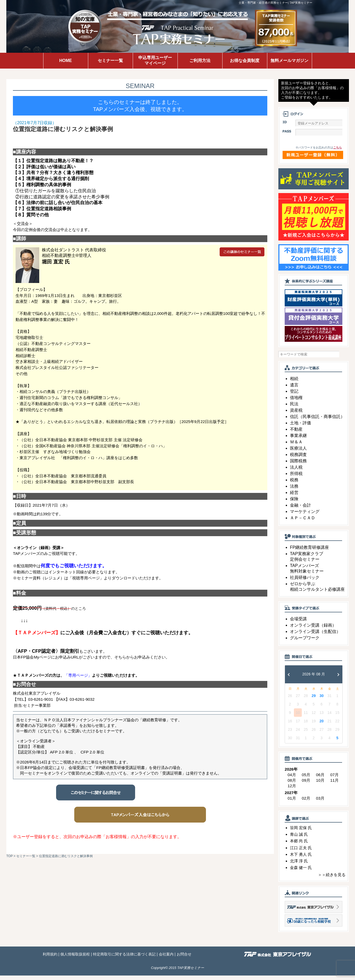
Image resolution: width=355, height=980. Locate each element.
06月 (320, 779)
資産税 (296, 415)
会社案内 (166, 959)
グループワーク (305, 642)
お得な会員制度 (245, 61)
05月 (306, 779)
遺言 (294, 389)
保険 (294, 503)
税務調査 (298, 459)
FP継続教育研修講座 (309, 552)
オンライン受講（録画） (313, 630)
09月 (306, 785)
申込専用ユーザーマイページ (155, 60)
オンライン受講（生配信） (315, 636)
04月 (292, 779)
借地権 (296, 402)
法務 (294, 491)
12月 (292, 790)
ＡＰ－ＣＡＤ (303, 522)
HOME (66, 61)
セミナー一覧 (110, 61)
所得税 (296, 478)
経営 (294, 497)
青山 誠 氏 (299, 839)
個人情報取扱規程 (75, 959)
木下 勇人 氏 (301, 859)
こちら (337, 152)
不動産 (296, 434)
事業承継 (298, 440)
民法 (294, 408)
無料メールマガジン (289, 61)
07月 (334, 779)
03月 (320, 803)
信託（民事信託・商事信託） (317, 421)
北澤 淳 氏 (299, 865)
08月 (292, 785)
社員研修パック (305, 582)
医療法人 (298, 453)
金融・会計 (300, 510)
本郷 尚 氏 (299, 845)
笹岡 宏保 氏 (301, 832)
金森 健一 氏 (301, 872)
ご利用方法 (200, 61)
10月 (320, 785)
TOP (9, 856)
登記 (294, 396)
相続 (294, 383)
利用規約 (50, 959)
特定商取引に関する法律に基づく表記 (124, 959)
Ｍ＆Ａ (296, 446)
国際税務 (298, 465)
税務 (294, 484)
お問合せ (184, 959)
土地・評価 (300, 427)
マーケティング (305, 516)
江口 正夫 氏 (301, 852)
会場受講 (298, 623)
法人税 (296, 472)
